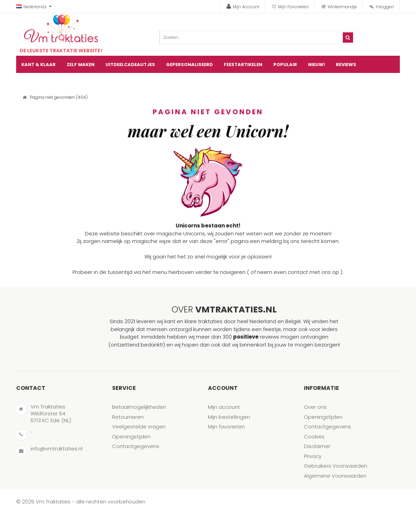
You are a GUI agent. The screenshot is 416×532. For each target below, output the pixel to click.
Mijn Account (246, 7)
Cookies (314, 437)
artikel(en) (386, 82)
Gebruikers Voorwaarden (336, 466)
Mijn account (224, 407)
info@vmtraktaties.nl (57, 449)
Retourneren (128, 417)
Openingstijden (131, 437)
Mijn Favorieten (293, 7)
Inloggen (385, 7)
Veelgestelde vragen (139, 427)
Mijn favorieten (226, 427)
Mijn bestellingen (229, 417)
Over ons (315, 407)
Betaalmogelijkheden (139, 407)
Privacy (313, 456)
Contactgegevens (136, 446)
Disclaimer (317, 446)
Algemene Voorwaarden (335, 476)
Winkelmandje (342, 7)
